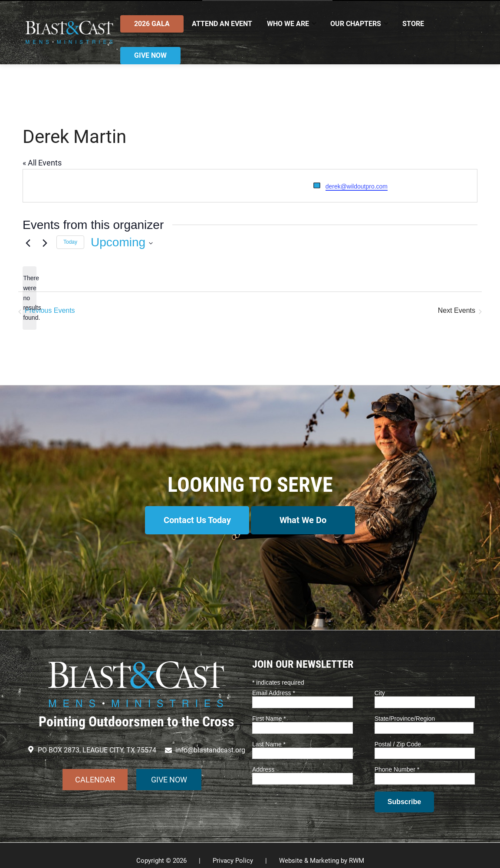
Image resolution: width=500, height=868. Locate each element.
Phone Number (397, 759)
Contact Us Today (193, 520)
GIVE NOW (169, 769)
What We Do (308, 520)
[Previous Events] (28, 242)
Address (263, 759)
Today (70, 242)
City (380, 682)
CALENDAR (95, 769)
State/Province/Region (405, 708)
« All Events (42, 163)
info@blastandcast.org (67, 7)
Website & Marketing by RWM (322, 850)
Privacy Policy (233, 850)
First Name (269, 708)
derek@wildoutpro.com (357, 186)
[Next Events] (45, 242)
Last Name (269, 733)
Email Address (274, 682)
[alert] (30, 298)
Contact (432, 7)
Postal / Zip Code (398, 733)
